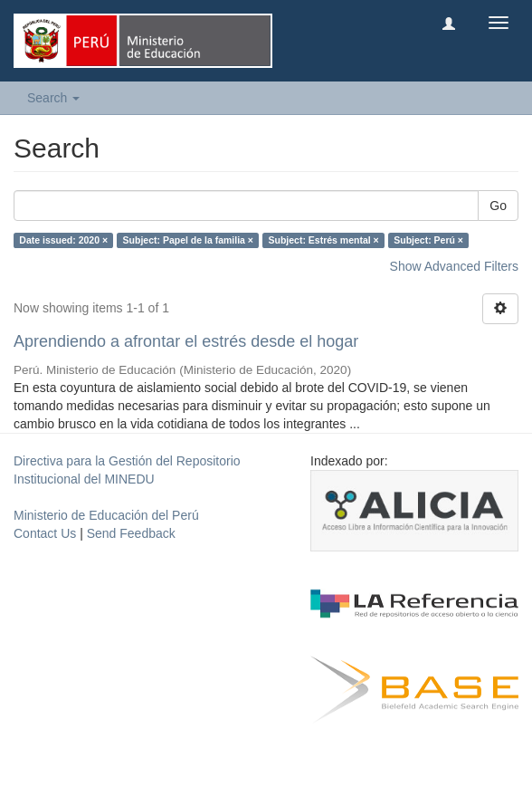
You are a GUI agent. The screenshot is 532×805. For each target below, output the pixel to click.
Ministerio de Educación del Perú (106, 515)
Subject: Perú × (428, 240)
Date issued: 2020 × (63, 240)
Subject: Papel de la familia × (188, 240)
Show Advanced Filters (454, 266)
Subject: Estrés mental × (323, 240)
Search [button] (53, 98)
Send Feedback (131, 533)
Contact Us (45, 533)
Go (498, 206)
